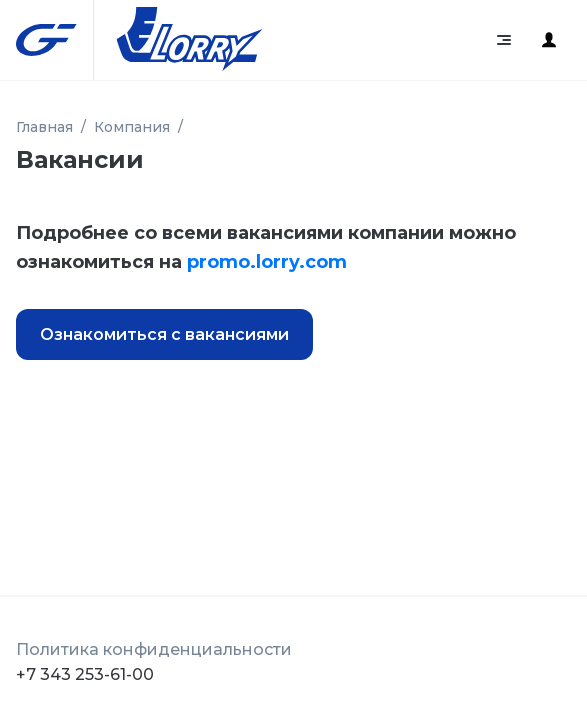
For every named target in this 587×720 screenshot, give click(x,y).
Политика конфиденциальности (154, 649)
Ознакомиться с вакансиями (164, 334)
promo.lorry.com (267, 262)
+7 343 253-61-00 (85, 674)
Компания (132, 127)
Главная (44, 127)
